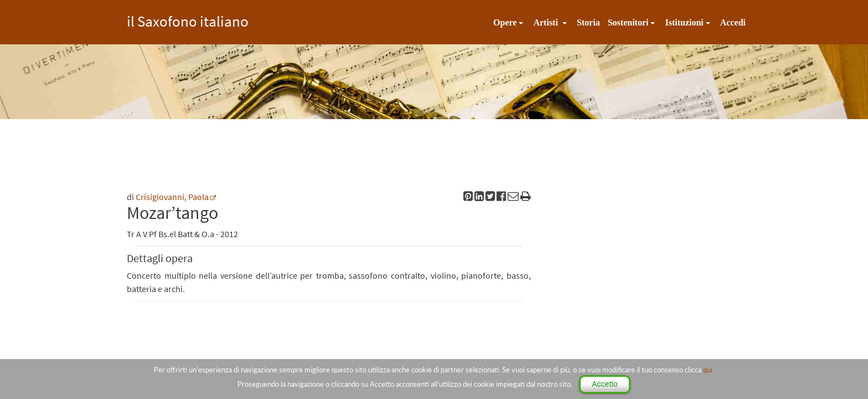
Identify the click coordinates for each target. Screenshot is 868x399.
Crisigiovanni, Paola (172, 197)
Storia (588, 22)
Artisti (546, 22)
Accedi (733, 22)
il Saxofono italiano (188, 20)
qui (708, 370)
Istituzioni (684, 22)
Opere (505, 22)
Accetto (605, 384)
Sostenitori (628, 22)
